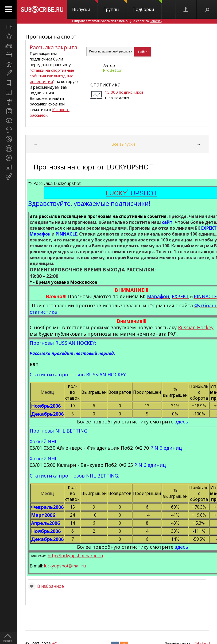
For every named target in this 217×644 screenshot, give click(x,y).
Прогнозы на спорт (51, 37)
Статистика (105, 84)
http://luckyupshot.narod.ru (75, 556)
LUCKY (132, 193)
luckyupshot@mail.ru (65, 566)
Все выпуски (123, 144)
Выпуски (85, 6)
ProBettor (112, 70)
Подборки (147, 6)
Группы (115, 6)
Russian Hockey (196, 327)
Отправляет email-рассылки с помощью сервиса (117, 21)
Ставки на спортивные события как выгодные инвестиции (52, 76)
